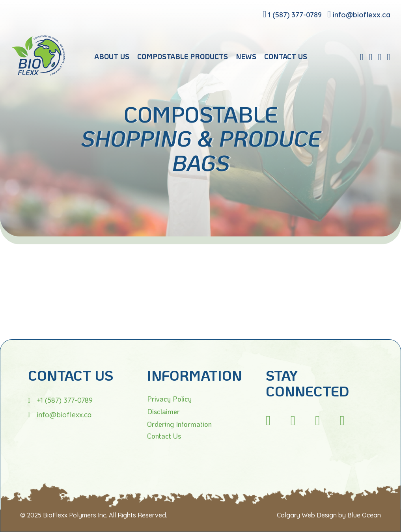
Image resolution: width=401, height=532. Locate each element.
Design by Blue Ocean (349, 515)
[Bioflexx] (38, 73)
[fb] (362, 57)
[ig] (268, 420)
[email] (359, 14)
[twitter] (389, 57)
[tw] (342, 420)
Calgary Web (296, 515)
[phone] (292, 14)
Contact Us (164, 436)
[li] (317, 420)
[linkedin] (371, 57)
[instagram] (380, 57)
